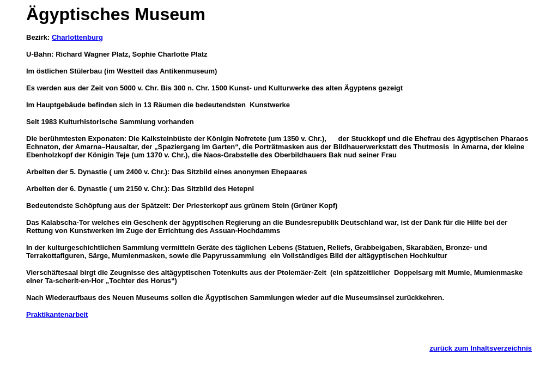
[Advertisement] (154, 331)
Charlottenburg (77, 37)
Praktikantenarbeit (57, 314)
